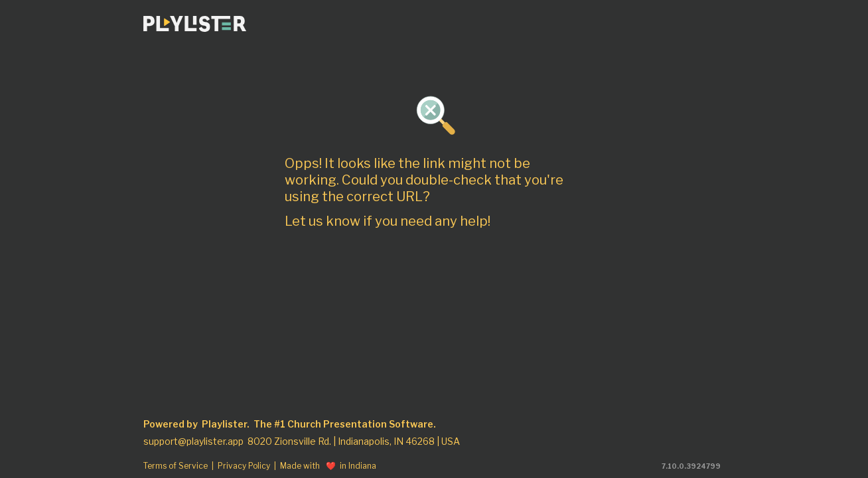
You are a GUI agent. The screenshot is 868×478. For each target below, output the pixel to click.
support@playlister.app (193, 441)
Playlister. (226, 424)
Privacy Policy (244, 466)
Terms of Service (176, 466)
